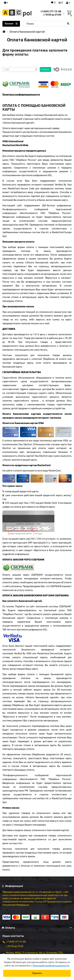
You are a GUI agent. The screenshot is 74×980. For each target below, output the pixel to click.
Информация (37, 886)
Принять (37, 973)
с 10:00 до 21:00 (15, 946)
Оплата (37, 928)
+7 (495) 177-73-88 (51, 12)
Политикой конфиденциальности (51, 966)
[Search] (47, 24)
